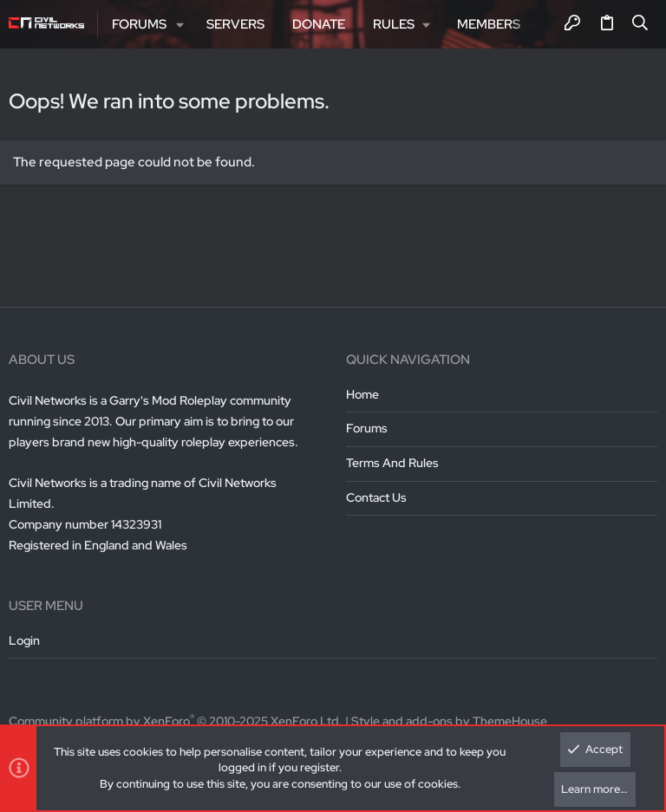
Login (24, 640)
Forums (367, 428)
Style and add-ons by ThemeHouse (449, 721)
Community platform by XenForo (176, 721)
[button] (181, 25)
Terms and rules (392, 463)
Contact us (376, 497)
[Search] (640, 24)
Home (362, 394)
